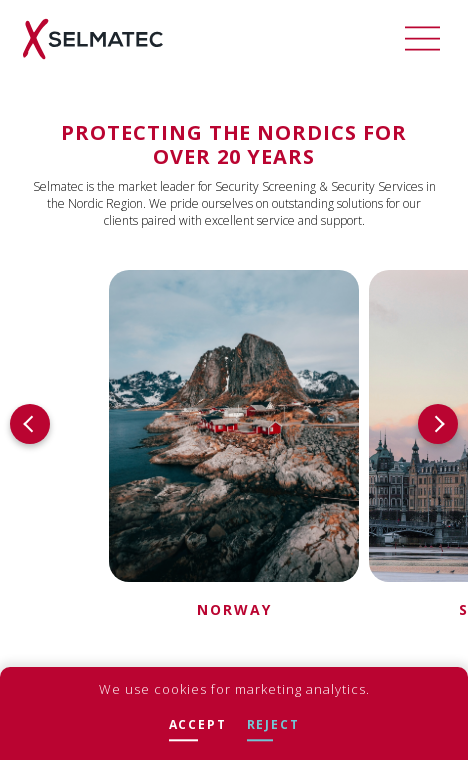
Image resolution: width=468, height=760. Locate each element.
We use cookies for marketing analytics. (234, 689)
